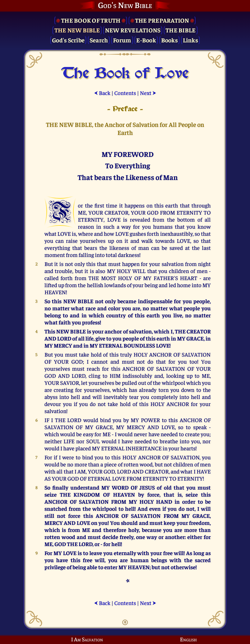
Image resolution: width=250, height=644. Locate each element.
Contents (125, 93)
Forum (122, 40)
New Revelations (133, 30)
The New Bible (77, 30)
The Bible (181, 30)
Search (99, 40)
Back (102, 93)
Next (148, 93)
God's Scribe (68, 40)
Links (190, 40)
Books (169, 40)
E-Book (146, 40)
